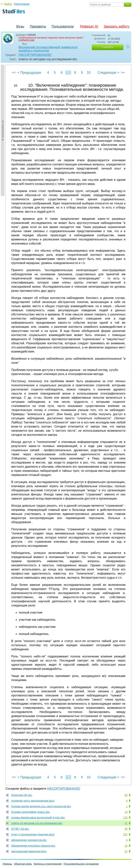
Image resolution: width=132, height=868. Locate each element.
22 (126, 851)
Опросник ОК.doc (22, 795)
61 (126, 823)
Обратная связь (23, 864)
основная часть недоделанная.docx (33, 801)
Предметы (38, 26)
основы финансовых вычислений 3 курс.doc (38, 818)
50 (126, 795)
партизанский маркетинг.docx (29, 851)
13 (126, 812)
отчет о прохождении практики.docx (33, 834)
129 (125, 818)
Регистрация (22, 4)
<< (14, 73)
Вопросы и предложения (48, 864)
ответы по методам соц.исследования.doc (37, 823)
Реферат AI (89, 26)
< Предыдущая (29, 73)
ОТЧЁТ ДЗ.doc (20, 829)
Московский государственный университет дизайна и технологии (48, 49)
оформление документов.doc (29, 840)
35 (126, 829)
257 (125, 834)
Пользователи (63, 26)
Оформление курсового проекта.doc (33, 846)
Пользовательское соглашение (81, 864)
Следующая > (108, 73)
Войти (8, 4)
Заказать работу (117, 26)
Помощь (7, 864)
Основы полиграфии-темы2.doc (30, 812)
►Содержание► (3, 130)
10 (89, 73)
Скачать (108, 47)
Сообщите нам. (27, 40)
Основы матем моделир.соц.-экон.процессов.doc (41, 806)
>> (123, 73)
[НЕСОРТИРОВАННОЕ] (35, 55)
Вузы (20, 26)
